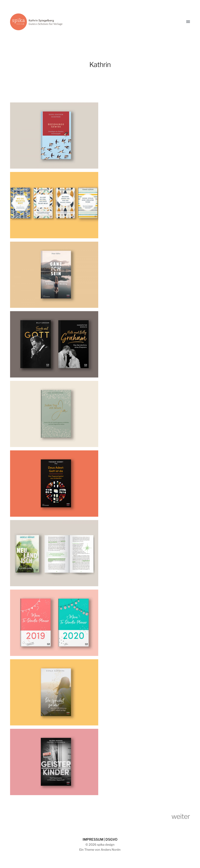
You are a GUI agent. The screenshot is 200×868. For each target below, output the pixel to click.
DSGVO (111, 839)
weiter (181, 816)
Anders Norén (111, 850)
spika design (106, 845)
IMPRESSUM (93, 839)
